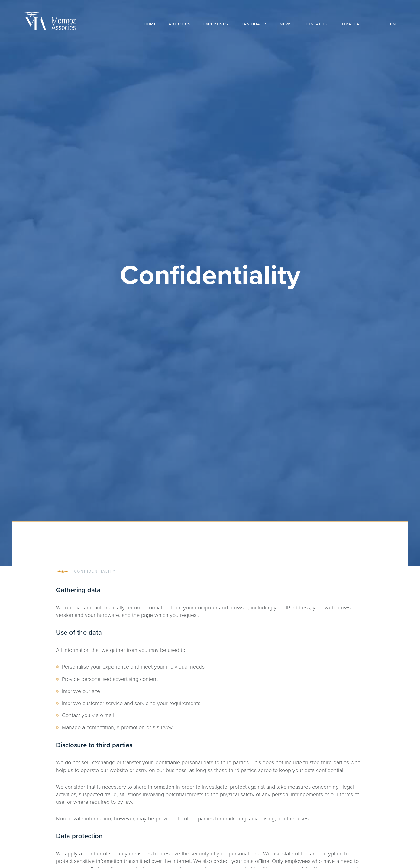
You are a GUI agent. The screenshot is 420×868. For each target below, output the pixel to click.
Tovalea (353, 24)
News (286, 24)
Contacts (316, 24)
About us (180, 24)
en (393, 24)
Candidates (254, 24)
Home (150, 24)
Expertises (215, 24)
